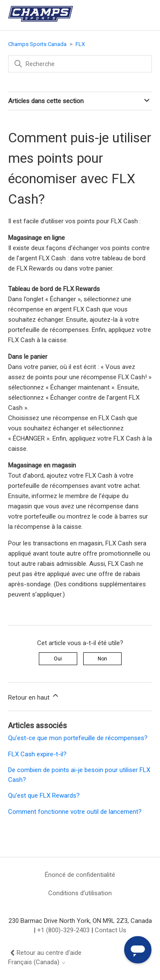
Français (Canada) (37, 962)
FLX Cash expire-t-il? (37, 754)
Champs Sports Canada (37, 44)
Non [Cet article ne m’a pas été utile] (102, 659)
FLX (80, 44)
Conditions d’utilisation (80, 893)
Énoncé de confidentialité (80, 875)
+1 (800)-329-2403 (63, 930)
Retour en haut (34, 696)
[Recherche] (80, 64)
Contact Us (111, 930)
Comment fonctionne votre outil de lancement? (75, 812)
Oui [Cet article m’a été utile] (58, 659)
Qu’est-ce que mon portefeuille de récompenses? (78, 738)
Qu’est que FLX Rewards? (44, 796)
